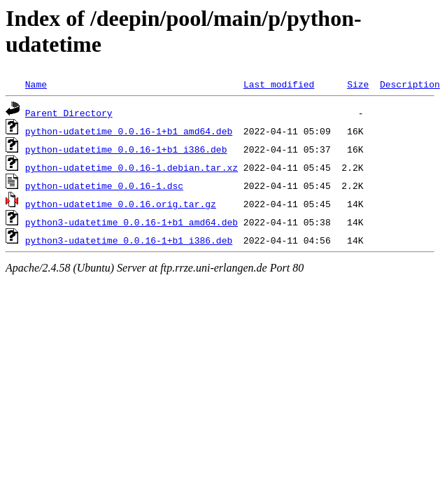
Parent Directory (69, 113)
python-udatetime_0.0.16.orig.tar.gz (121, 204)
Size (358, 84)
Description (410, 84)
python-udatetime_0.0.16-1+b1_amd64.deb (129, 131)
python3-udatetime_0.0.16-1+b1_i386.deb (129, 240)
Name (36, 84)
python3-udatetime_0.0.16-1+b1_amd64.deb (132, 222)
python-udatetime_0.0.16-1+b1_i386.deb (126, 149)
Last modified (279, 84)
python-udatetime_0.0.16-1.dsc (104, 185)
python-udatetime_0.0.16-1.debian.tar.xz (132, 167)
